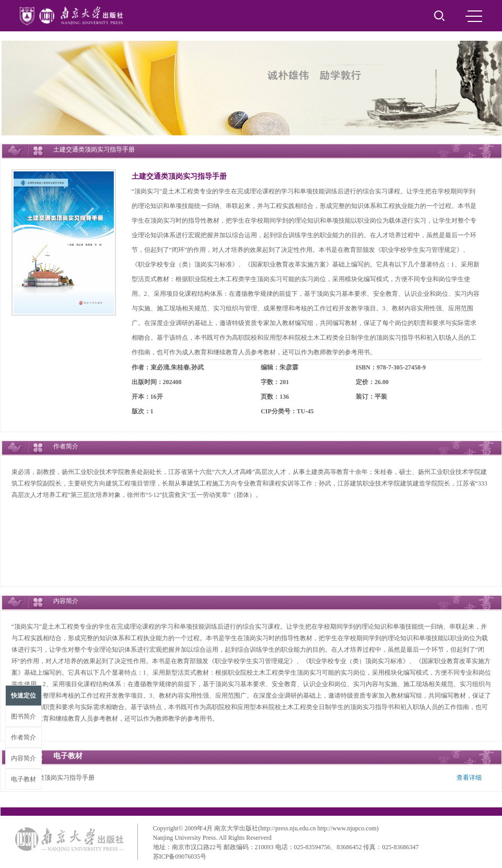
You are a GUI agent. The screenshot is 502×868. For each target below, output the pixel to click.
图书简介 (24, 716)
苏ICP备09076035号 (180, 857)
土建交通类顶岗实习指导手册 (179, 176)
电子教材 (24, 779)
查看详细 (469, 778)
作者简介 (24, 737)
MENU (474, 16)
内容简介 (24, 758)
